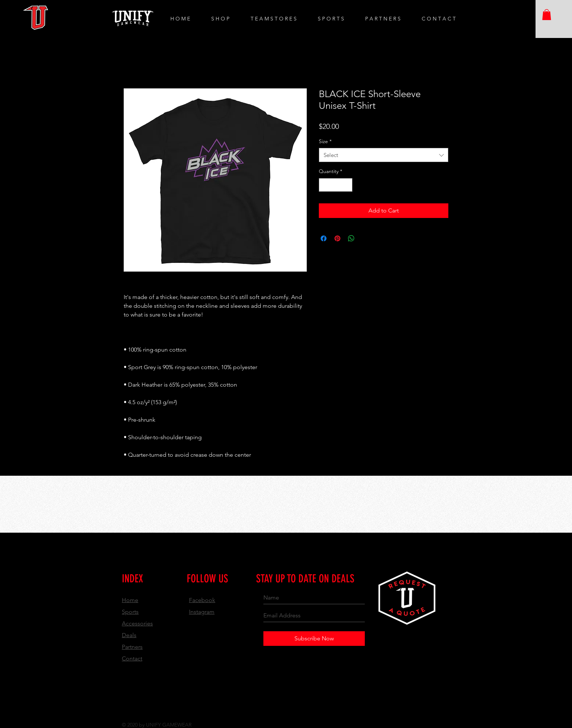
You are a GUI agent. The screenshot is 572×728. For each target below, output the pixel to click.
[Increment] (347, 185)
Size (325, 141)
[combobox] (384, 155)
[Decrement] (324, 185)
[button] (547, 15)
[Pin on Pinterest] (337, 238)
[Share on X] (365, 238)
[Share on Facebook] (324, 238)
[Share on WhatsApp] (351, 238)
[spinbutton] (336, 185)
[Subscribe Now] (314, 639)
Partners (132, 647)
